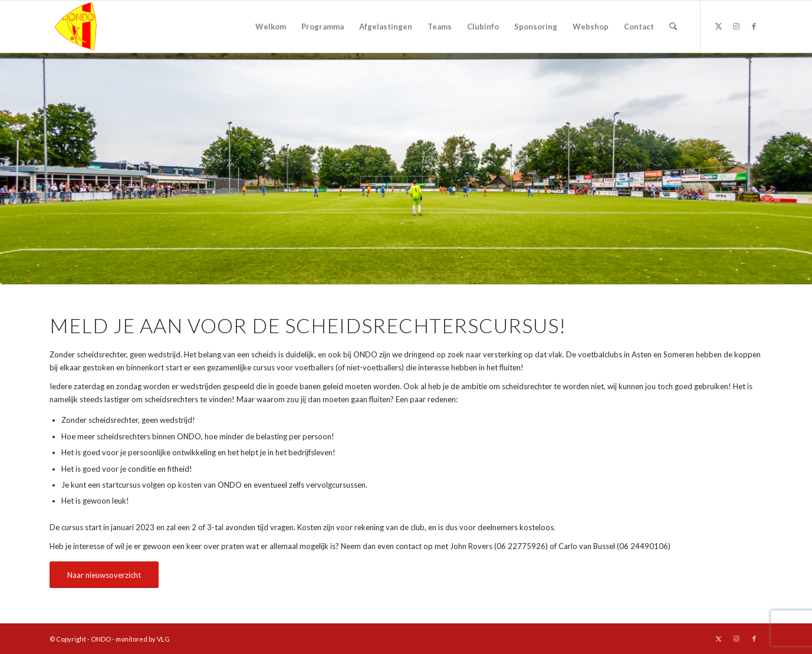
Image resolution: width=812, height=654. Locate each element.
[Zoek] (673, 27)
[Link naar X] (719, 26)
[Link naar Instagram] (737, 26)
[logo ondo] (106, 27)
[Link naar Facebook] (754, 26)
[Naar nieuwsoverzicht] (104, 575)
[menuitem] (271, 27)
